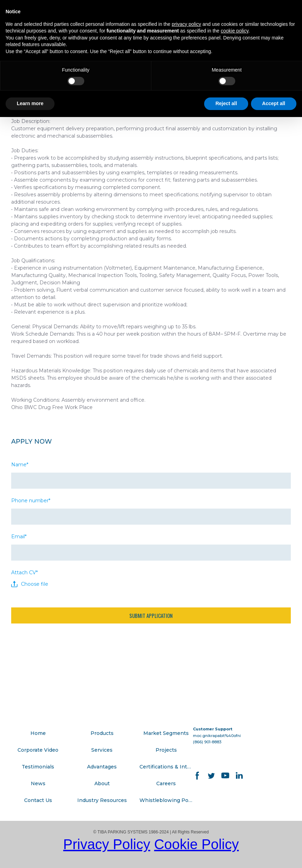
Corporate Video (38, 750)
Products (102, 733)
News (38, 783)
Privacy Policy (107, 844)
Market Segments (166, 733)
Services (102, 750)
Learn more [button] (30, 103)
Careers (166, 783)
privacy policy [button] (186, 24)
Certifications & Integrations (166, 767)
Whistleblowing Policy (166, 800)
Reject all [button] (226, 103)
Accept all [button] (274, 103)
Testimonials (38, 767)
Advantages (102, 767)
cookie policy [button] (235, 31)
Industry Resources (102, 800)
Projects (166, 750)
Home (38, 733)
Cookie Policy (196, 844)
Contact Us (38, 800)
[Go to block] (57, 692)
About (102, 783)
